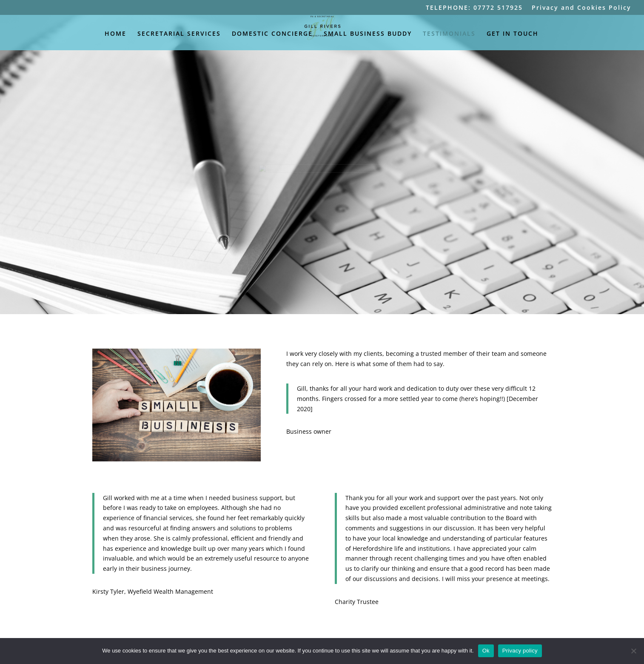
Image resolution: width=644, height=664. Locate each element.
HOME (115, 34)
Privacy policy (520, 651)
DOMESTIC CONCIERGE (272, 34)
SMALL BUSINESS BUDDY (368, 34)
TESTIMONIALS (449, 34)
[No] (633, 651)
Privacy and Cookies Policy (581, 8)
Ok (486, 651)
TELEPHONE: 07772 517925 (474, 8)
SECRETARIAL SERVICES (179, 34)
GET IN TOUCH (513, 34)
